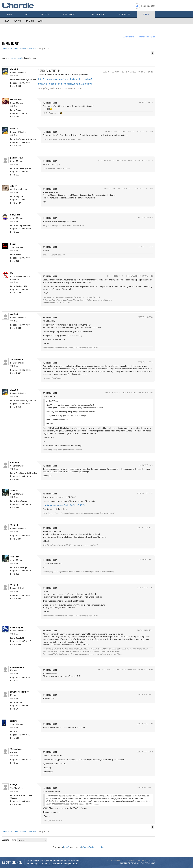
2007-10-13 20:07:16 (146, 102)
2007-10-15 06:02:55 (145, 493)
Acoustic (32, 49)
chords (152, 863)
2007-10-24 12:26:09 (145, 724)
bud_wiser (15, 215)
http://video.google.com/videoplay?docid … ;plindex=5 (65, 79)
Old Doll (14, 314)
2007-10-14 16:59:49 (113, 393)
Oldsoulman (16, 749)
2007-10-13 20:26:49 (105, 160)
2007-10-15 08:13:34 (145, 560)
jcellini (13, 721)
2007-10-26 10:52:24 (145, 787)
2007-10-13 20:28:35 (112, 189)
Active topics (129, 37)
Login (40, 21)
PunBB (66, 847)
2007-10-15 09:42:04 (145, 630)
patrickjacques (17, 158)
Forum (146, 14)
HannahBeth (16, 100)
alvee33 (14, 69)
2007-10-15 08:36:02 (145, 588)
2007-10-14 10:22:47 (146, 247)
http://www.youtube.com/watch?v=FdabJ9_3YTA (64, 505)
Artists (45, 14)
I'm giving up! (11, 43)
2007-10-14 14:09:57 (146, 362)
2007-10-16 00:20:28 (105, 670)
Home (10, 14)
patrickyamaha (17, 667)
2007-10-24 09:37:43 (145, 694)
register (20, 58)
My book (98, 14)
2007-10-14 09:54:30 (145, 218)
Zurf (12, 273)
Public (69, 14)
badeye (14, 785)
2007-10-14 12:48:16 (115, 276)
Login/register (148, 6)
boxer (13, 244)
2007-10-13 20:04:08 (111, 72)
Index (7, 21)
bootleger (15, 462)
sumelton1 (15, 490)
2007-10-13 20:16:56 (112, 131)
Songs (26, 14)
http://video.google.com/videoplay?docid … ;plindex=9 (65, 84)
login (13, 58)
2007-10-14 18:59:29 (145, 465)
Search (17, 21)
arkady (13, 186)
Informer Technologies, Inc (93, 847)
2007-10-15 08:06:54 (145, 528)
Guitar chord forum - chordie (14, 49)
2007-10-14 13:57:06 (146, 317)
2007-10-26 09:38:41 (145, 752)
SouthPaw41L (17, 360)
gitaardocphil (17, 627)
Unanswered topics (147, 37)
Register (29, 21)
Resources (125, 14)
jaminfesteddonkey (19, 692)
